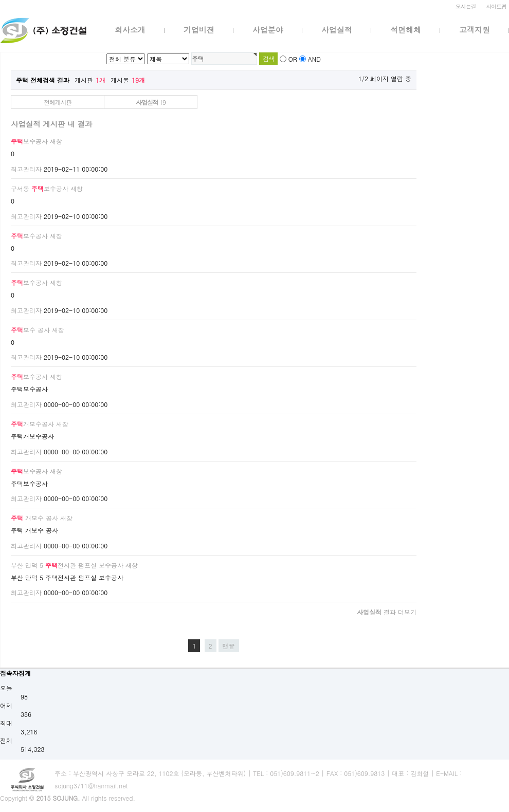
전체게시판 (58, 102)
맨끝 (229, 646)
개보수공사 (32, 424)
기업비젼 (199, 30)
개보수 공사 (34, 518)
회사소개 (130, 30)
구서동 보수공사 (40, 188)
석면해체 (406, 30)
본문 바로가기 (0, 0)
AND (314, 59)
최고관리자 (26, 169)
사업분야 (268, 30)
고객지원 (475, 30)
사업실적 (337, 30)
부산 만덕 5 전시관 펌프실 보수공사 (67, 565)
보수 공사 (30, 330)
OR (293, 59)
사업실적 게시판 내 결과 (51, 124)
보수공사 (29, 141)
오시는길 (466, 6)
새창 (56, 141)
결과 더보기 (387, 612)
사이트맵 (496, 6)
